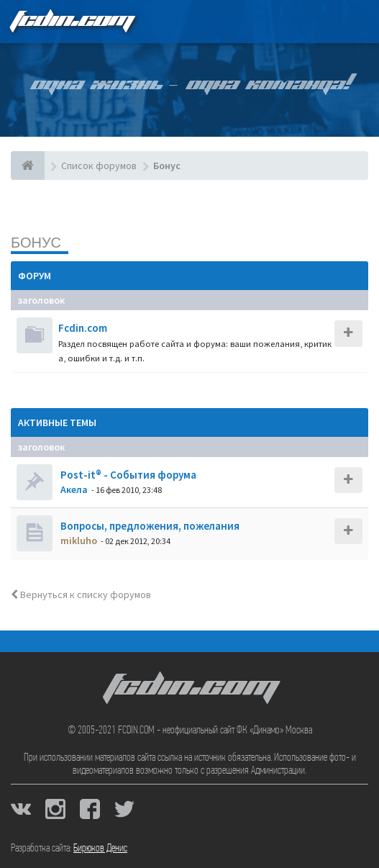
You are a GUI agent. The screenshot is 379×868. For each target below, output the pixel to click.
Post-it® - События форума (127, 475)
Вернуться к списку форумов (81, 595)
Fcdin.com (83, 328)
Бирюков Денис (100, 849)
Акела (74, 489)
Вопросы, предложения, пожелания (149, 526)
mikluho (79, 541)
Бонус (36, 242)
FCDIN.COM (71, 21)
